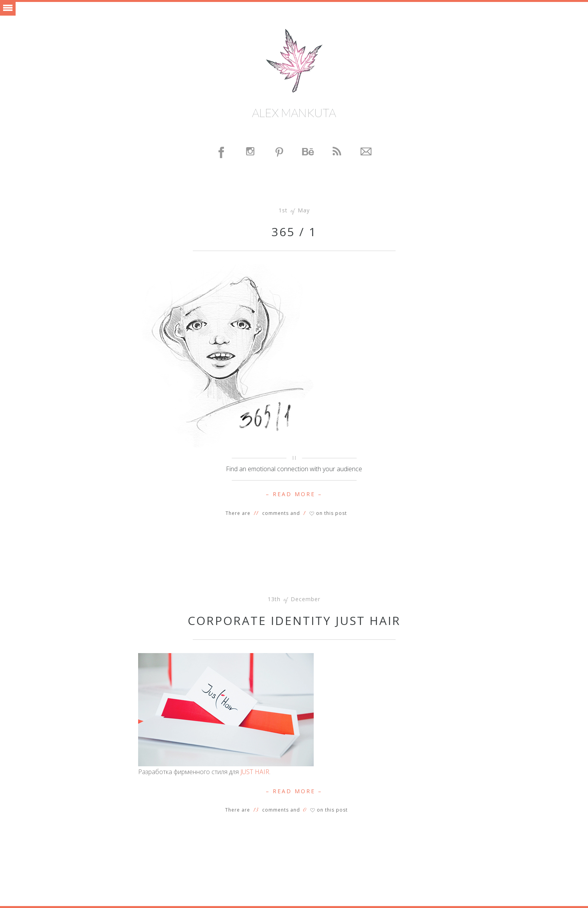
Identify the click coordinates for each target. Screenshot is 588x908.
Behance (309, 152)
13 (256, 810)
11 (256, 513)
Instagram (251, 152)
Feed (338, 152)
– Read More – (294, 494)
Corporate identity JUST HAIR (294, 620)
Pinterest (280, 152)
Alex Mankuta (294, 112)
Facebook (222, 152)
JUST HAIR (255, 772)
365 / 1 (294, 232)
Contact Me (366, 152)
